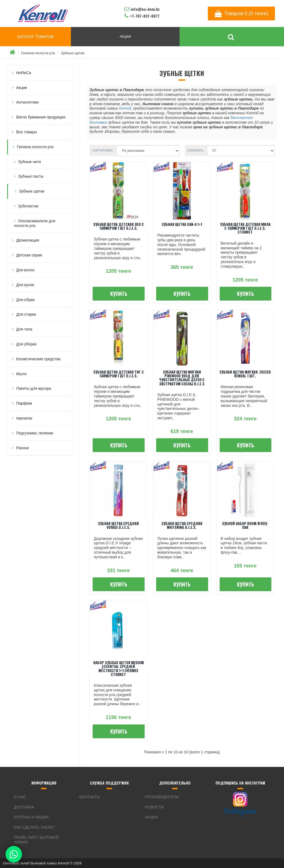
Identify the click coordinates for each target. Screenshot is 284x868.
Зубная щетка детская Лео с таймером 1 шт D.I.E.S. (118, 226)
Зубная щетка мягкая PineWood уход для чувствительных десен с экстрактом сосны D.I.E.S (182, 378)
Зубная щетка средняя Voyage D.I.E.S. (118, 525)
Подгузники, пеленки (35, 433)
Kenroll (125, 108)
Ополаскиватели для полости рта (35, 223)
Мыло (21, 374)
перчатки (24, 418)
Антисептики (27, 102)
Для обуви (25, 300)
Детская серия (29, 255)
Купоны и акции (31, 817)
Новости (154, 807)
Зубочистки (28, 206)
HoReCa (24, 73)
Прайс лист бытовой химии (36, 840)
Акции (22, 88)
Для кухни (25, 285)
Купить (119, 294)
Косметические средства (38, 359)
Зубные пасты (31, 176)
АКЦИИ (125, 37)
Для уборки (26, 344)
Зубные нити (30, 162)
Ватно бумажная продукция (41, 117)
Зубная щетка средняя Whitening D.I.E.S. (182, 525)
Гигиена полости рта (38, 53)
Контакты (90, 797)
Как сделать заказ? (34, 827)
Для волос (25, 270)
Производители (162, 797)
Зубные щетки (73, 53)
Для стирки (26, 314)
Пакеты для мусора (34, 388)
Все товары (27, 132)
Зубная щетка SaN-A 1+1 (182, 224)
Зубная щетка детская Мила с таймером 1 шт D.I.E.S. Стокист (245, 228)
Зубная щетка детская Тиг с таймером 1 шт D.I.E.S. (118, 374)
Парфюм (24, 403)
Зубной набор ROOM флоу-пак (245, 525)
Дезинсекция (28, 240)
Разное (23, 448)
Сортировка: (103, 150)
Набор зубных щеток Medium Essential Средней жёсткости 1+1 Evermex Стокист (118, 668)
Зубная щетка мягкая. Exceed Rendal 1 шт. (245, 374)
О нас (20, 797)
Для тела (24, 329)
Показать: (196, 150)
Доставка (24, 807)
